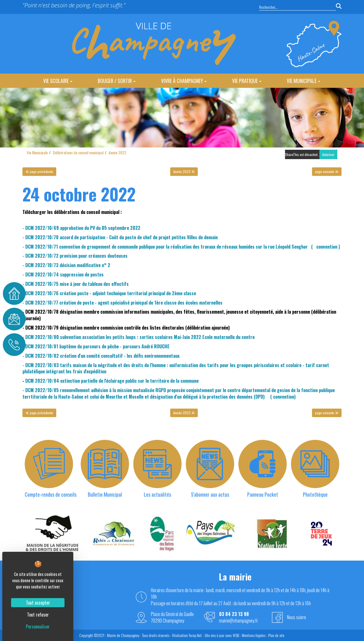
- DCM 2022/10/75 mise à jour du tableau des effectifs (76, 284)
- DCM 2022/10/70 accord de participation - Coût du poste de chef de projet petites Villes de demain (120, 237)
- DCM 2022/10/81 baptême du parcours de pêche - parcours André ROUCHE (96, 346)
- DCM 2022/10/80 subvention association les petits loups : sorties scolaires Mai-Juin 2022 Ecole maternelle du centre (139, 337)
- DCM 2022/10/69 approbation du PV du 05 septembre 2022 (81, 228)
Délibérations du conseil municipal (78, 152)
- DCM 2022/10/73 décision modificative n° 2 (66, 265)
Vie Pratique (247, 81)
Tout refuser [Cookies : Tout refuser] (38, 615)
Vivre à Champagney (184, 81)
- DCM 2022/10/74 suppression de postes (63, 274)
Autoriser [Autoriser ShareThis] (328, 154)
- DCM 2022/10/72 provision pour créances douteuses (75, 256)
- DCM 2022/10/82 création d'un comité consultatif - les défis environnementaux (101, 356)
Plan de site (276, 635)
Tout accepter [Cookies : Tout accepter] (38, 603)
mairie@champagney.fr (239, 621)
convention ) (327, 247)
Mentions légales (254, 635)
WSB (236, 635)
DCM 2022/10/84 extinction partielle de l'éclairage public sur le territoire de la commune (112, 381)
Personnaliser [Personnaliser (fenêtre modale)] (38, 627)
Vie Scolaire (58, 81)
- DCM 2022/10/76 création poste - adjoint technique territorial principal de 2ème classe (109, 293)
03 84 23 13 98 (234, 614)
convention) (284, 397)
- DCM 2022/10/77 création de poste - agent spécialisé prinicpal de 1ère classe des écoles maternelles (122, 303)
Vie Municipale (303, 81)
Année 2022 (117, 152)
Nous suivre (297, 617)
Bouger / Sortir (117, 81)
